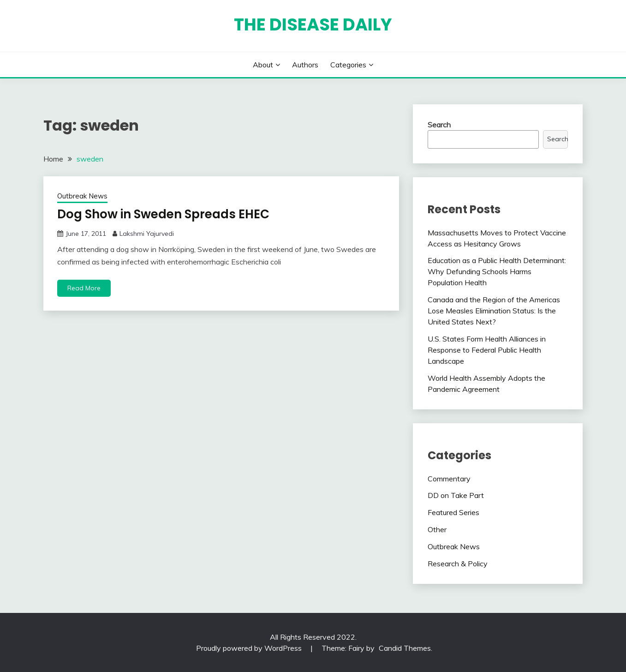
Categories (348, 65)
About (263, 65)
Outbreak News (82, 196)
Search (439, 125)
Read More (84, 288)
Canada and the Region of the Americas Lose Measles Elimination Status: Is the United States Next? (494, 311)
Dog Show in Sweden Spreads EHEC (163, 214)
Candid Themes (405, 648)
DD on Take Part (456, 495)
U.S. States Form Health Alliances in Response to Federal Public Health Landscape (487, 350)
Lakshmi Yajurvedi (147, 234)
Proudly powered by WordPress (250, 648)
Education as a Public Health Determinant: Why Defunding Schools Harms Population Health (497, 271)
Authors (305, 65)
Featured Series (453, 512)
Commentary (449, 479)
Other (437, 529)
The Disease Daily (313, 24)
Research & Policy (458, 564)
